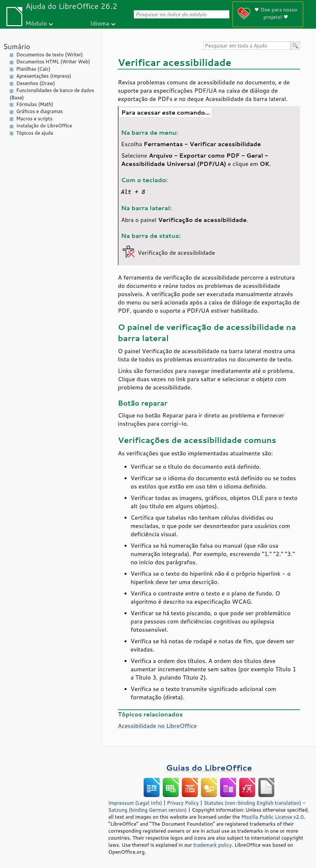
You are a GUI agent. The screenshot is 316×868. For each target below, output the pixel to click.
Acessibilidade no (157, 726)
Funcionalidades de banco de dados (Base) (52, 94)
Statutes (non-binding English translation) (252, 803)
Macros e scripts (34, 119)
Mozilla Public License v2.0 (272, 817)
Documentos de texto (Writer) (50, 55)
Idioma (100, 23)
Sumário (17, 46)
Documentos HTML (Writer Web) (53, 62)
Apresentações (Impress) (44, 76)
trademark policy (212, 845)
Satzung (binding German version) (148, 810)
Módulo (36, 23)
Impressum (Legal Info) (135, 803)
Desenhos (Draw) (36, 83)
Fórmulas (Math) (35, 104)
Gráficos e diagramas (39, 111)
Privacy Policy (183, 803)
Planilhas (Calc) (33, 69)
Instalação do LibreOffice (44, 126)
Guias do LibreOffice (209, 768)
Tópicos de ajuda (35, 133)
